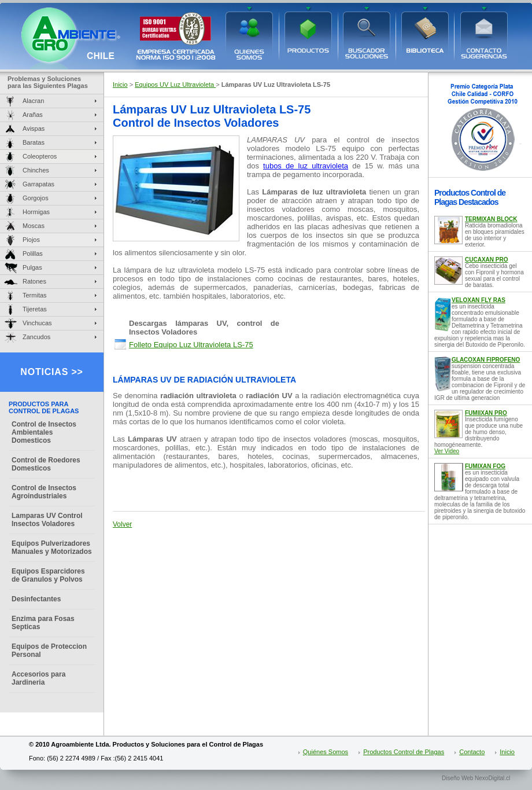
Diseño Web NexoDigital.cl (476, 778)
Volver (122, 524)
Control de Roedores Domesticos (46, 464)
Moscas (34, 226)
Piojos (31, 240)
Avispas (34, 128)
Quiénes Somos (326, 752)
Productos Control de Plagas (404, 752)
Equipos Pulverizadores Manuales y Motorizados (52, 548)
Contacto (472, 752)
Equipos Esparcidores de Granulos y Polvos (48, 575)
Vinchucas (37, 323)
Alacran (33, 101)
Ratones (34, 281)
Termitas (35, 295)
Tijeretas (35, 309)
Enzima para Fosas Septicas (43, 623)
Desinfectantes (36, 599)
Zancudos (36, 337)
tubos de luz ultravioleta (306, 166)
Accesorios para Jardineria (38, 678)
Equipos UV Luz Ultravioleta (175, 84)
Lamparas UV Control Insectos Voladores (47, 520)
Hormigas (36, 212)
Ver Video (447, 451)
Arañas (33, 115)
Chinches (36, 170)
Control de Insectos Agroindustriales (44, 492)
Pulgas (32, 267)
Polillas (33, 253)
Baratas (34, 142)
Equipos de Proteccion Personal (49, 651)
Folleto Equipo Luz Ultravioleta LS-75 (191, 345)
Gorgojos (36, 198)
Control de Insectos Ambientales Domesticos (44, 432)
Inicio (120, 84)
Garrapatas (38, 184)
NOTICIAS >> (51, 372)
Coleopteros (40, 156)
